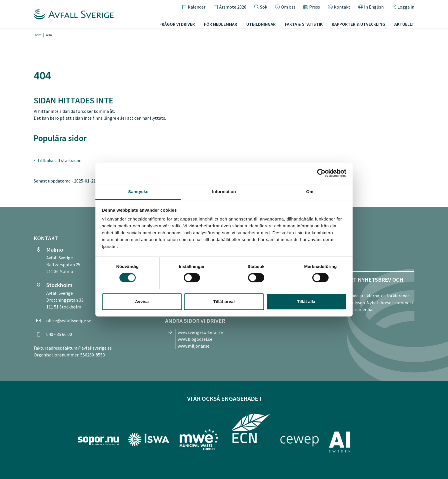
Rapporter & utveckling (358, 24)
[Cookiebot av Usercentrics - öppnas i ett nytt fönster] (321, 173)
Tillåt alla (306, 301)
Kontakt (339, 7)
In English (371, 7)
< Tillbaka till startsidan (58, 160)
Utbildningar (261, 24)
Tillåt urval (224, 301)
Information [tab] (224, 192)
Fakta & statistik (304, 24)
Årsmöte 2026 (230, 7)
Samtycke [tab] (138, 192)
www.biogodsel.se (195, 339)
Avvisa (142, 301)
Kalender (194, 7)
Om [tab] (310, 192)
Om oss (285, 7)
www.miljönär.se (194, 346)
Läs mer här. (363, 309)
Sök (261, 7)
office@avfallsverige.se (69, 320)
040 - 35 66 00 (59, 334)
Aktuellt (404, 24)
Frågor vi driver (177, 24)
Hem (38, 35)
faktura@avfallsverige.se (87, 348)
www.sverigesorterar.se (200, 332)
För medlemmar (221, 24)
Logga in (403, 7)
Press (312, 7)
